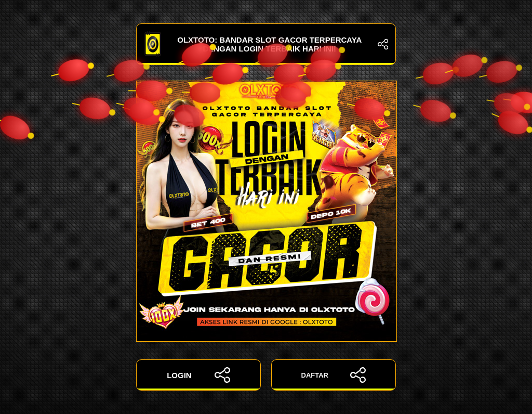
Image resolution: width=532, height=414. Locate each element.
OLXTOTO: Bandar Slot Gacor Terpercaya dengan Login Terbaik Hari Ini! (266, 44)
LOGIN (198, 375)
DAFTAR (334, 375)
